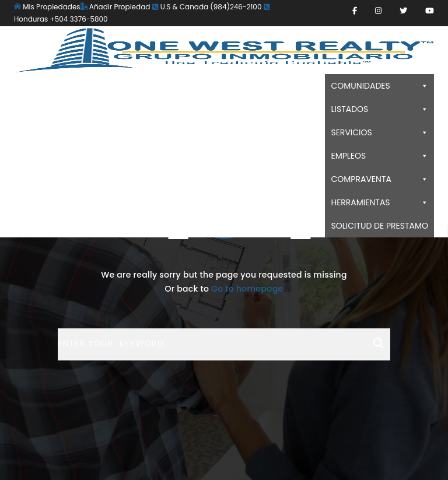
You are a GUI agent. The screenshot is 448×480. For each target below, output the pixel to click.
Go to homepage (247, 289)
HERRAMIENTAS (379, 202)
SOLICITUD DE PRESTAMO (379, 226)
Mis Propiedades (47, 7)
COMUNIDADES (379, 86)
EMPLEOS (379, 156)
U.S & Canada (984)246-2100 (207, 7)
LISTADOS (379, 109)
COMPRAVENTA (379, 179)
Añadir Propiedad (116, 7)
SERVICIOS (379, 132)
